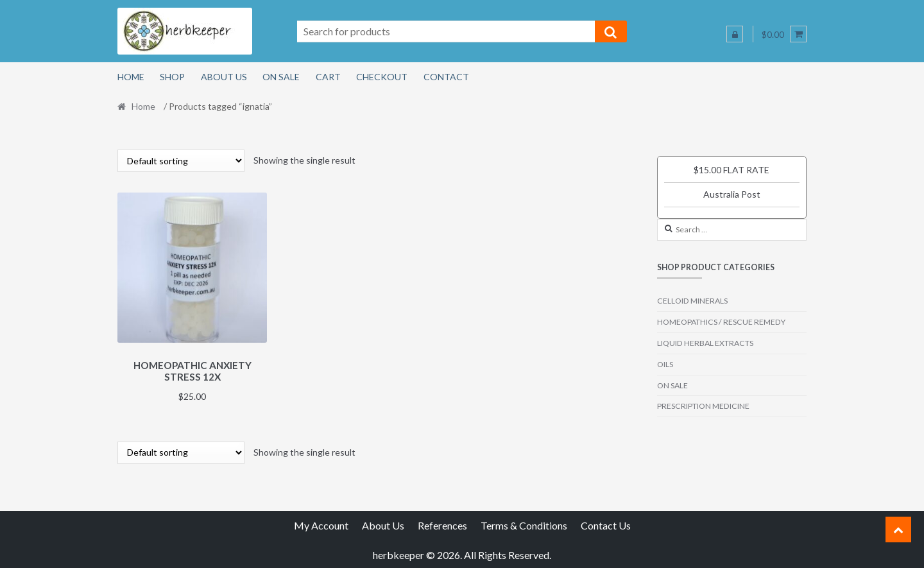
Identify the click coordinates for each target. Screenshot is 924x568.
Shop (172, 77)
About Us (224, 77)
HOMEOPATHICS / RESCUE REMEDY (721, 322)
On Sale (281, 77)
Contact (446, 77)
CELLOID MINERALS (692, 301)
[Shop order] (181, 161)
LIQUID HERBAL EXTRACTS (705, 343)
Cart (328, 77)
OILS (665, 364)
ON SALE (672, 385)
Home (131, 77)
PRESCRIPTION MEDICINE (703, 406)
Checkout (382, 77)
